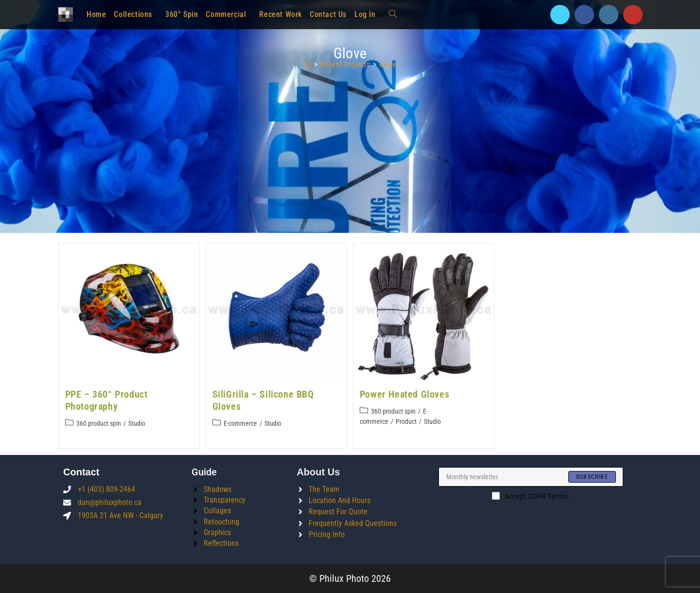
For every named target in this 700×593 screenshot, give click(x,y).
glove (388, 64)
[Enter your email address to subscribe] (531, 477)
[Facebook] (584, 15)
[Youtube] (633, 15)
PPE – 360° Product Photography (106, 400)
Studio (137, 423)
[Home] (307, 64)
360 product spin (99, 423)
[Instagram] (609, 15)
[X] (560, 15)
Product (406, 421)
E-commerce (240, 423)
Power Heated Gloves (404, 394)
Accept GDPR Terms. (531, 496)
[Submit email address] (592, 477)
